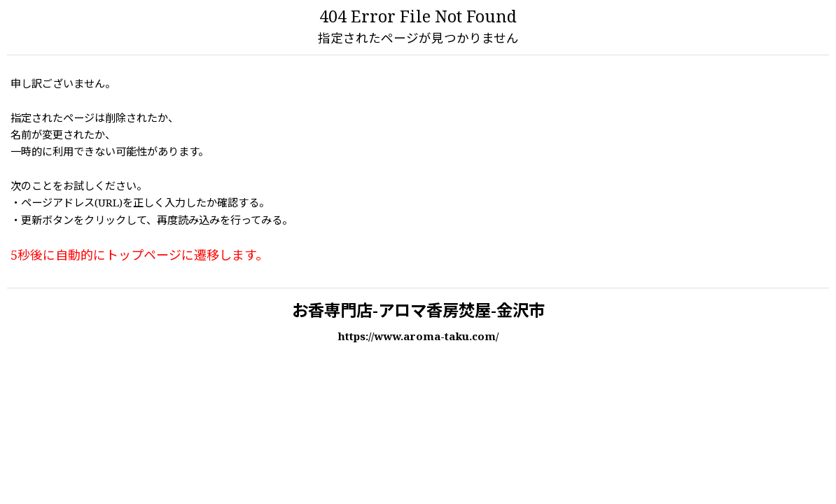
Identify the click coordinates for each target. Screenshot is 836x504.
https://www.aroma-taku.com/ (418, 337)
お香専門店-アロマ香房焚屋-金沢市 (418, 312)
